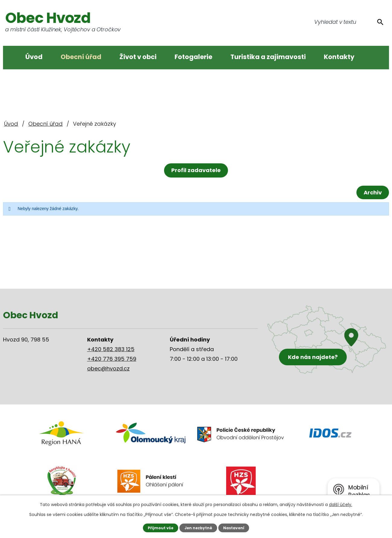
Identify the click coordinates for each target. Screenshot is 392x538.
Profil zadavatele (196, 170)
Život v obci (138, 57)
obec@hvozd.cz (108, 368)
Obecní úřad (81, 57)
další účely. (341, 505)
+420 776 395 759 (112, 359)
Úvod (34, 57)
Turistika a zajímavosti (268, 57)
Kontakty (339, 57)
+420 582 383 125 (111, 349)
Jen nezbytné (198, 528)
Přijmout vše (160, 528)
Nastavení (234, 528)
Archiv (372, 192)
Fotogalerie (193, 57)
